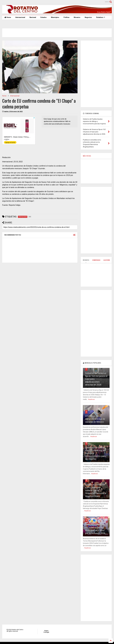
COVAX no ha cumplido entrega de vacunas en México (95, 419)
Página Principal (46, 632)
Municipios (55, 17)
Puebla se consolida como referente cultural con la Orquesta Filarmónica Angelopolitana (96, 490)
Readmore (91, 399)
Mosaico (77, 17)
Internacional (20, 17)
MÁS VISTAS (87, 156)
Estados (44, 17)
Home (8, 17)
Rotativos (101, 17)
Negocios (88, 17)
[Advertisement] (39, 281)
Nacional (33, 17)
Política (66, 17)
